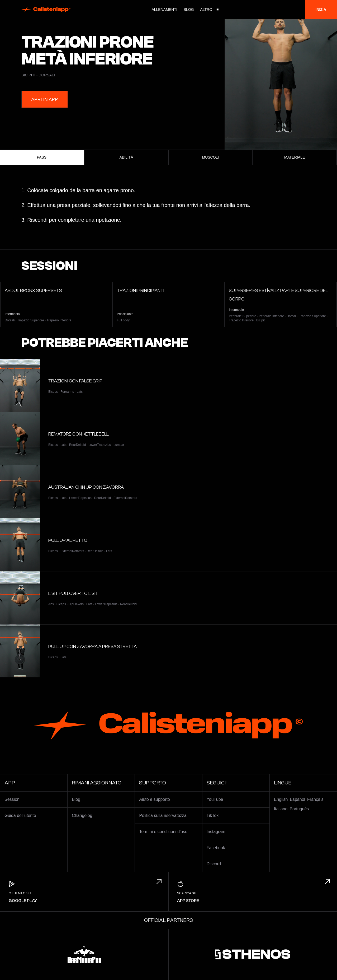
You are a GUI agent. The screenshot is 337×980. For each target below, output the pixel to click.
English (281, 799)
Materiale (295, 157)
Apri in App (48, 99)
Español (297, 799)
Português (299, 809)
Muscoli (210, 157)
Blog (189, 10)
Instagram (216, 832)
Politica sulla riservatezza (163, 815)
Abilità (126, 157)
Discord (214, 864)
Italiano (281, 809)
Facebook (216, 848)
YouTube (215, 799)
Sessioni (12, 799)
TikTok (213, 815)
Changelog (82, 815)
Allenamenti (164, 10)
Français (315, 799)
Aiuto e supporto (155, 799)
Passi (42, 157)
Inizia (321, 10)
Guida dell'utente (20, 815)
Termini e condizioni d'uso (163, 832)
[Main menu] (210, 10)
